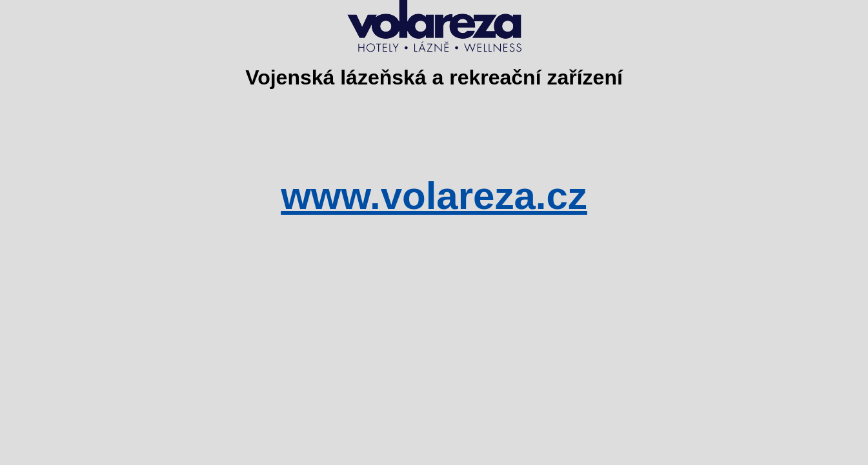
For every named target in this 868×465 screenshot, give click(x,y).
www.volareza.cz (434, 196)
